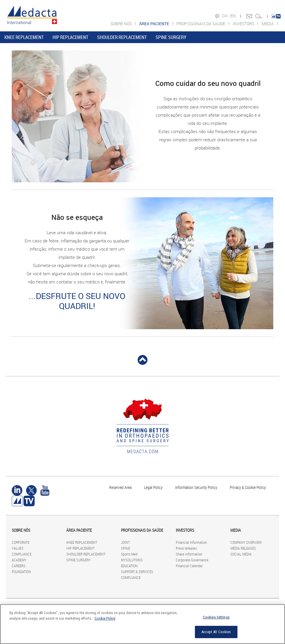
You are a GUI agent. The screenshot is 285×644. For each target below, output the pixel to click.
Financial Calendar (189, 566)
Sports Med (129, 554)
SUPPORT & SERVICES (137, 572)
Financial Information (191, 542)
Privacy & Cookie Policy (248, 487)
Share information (189, 554)
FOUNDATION (21, 572)
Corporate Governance (192, 560)
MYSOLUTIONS (132, 560)
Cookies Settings (216, 617)
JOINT (125, 542)
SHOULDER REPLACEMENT (122, 37)
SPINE (125, 548)
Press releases (186, 548)
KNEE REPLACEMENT (24, 37)
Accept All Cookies (216, 632)
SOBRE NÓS (122, 24)
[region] (142, 624)
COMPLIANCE (22, 554)
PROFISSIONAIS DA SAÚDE (201, 24)
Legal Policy (153, 487)
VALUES (18, 548)
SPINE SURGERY (171, 37)
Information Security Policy (196, 487)
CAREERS (19, 566)
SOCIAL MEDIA (241, 554)
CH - (226, 16)
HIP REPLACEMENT (70, 37)
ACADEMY (19, 560)
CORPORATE (21, 542)
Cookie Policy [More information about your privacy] (105, 618)
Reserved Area (120, 487)
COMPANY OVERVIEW (246, 542)
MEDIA (268, 24)
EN (233, 16)
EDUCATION (129, 566)
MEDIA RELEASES (243, 548)
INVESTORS (244, 24)
